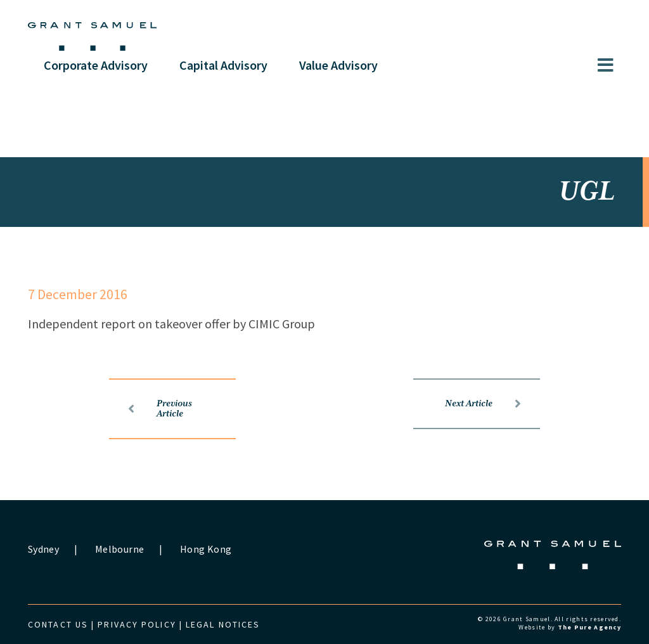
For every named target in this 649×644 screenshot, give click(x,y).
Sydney (43, 549)
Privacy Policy (137, 624)
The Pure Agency (589, 627)
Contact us (58, 624)
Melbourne (119, 549)
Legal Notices (223, 624)
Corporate (96, 65)
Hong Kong (206, 549)
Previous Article (160, 409)
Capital (223, 65)
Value (338, 65)
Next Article (483, 404)
